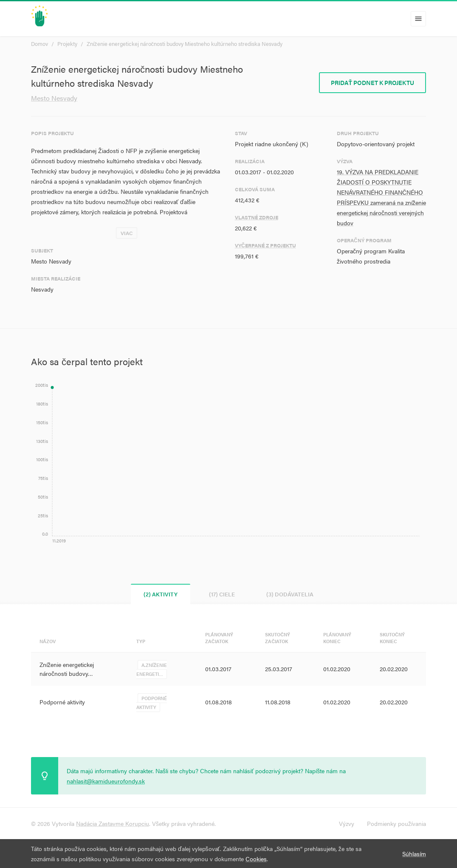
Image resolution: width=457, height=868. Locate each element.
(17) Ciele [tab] (222, 594)
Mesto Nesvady (54, 98)
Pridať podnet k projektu (372, 82)
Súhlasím (414, 854)
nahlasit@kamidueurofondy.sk (106, 781)
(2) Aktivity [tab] (161, 594)
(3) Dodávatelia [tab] (290, 594)
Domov (39, 44)
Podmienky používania (396, 823)
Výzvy (347, 823)
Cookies (256, 859)
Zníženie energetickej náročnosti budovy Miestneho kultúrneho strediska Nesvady (185, 44)
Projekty (67, 44)
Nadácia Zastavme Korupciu (113, 823)
